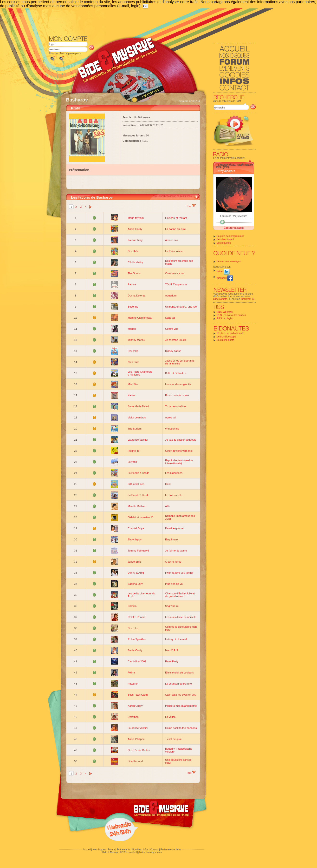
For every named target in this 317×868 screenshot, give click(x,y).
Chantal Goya (136, 528)
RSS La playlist (225, 319)
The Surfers (134, 429)
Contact (154, 850)
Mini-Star (133, 384)
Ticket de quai (173, 739)
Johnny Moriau (136, 340)
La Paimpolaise (174, 251)
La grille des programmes (230, 236)
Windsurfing (172, 429)
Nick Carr (133, 362)
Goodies (137, 850)
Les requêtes (224, 243)
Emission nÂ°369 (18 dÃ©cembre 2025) (234, 166)
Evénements (123, 850)
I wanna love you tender (179, 573)
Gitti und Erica (136, 484)
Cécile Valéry (135, 262)
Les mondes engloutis (178, 384)
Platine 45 (133, 451)
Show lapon (135, 539)
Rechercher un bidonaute (230, 333)
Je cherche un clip (176, 340)
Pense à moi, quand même (181, 706)
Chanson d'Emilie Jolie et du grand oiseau (180, 595)
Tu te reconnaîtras (176, 406)
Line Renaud (135, 761)
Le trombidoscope (226, 337)
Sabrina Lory (135, 584)
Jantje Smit (134, 562)
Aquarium (171, 296)
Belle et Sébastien (176, 373)
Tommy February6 (138, 551)
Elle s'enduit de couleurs (179, 673)
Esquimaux (172, 539)
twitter (223, 272)
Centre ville (172, 329)
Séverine (133, 307)
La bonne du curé (175, 229)
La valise (170, 717)
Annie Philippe (136, 739)
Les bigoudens (174, 473)
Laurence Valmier (138, 440)
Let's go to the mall (176, 639)
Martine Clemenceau (140, 318)
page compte (220, 299)
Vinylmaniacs (226, 171)
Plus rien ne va (174, 584)
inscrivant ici (247, 299)
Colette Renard (136, 617)
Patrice (132, 284)
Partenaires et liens (171, 850)
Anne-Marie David (138, 406)
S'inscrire (53, 53)
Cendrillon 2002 (137, 661)
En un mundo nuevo (177, 395)
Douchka (133, 351)
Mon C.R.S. (172, 650)
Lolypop (132, 462)
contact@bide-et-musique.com (145, 852)
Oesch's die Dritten (139, 750)
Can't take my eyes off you (181, 695)
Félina (131, 673)
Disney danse (173, 351)
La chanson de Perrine (178, 684)
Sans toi (170, 318)
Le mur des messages (229, 261)
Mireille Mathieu (137, 506)
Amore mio (171, 240)
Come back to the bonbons (181, 728)
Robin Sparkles (137, 639)
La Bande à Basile (138, 473)
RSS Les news (225, 312)
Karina (131, 395)
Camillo (132, 606)
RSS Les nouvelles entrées (231, 315)
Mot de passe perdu (71, 53)
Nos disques (99, 850)
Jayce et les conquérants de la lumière (180, 362)
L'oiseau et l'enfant (176, 218)
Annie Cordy (135, 229)
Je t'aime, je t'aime (176, 551)
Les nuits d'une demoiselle (181, 617)
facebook (225, 278)
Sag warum (172, 606)
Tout (191, 206)
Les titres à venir (226, 239)
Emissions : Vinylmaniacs (234, 216)
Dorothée (133, 251)
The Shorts (134, 273)
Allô (167, 506)
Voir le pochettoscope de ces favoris (172, 196)
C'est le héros (173, 562)
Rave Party (172, 661)
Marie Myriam (136, 218)
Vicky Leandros (137, 417)
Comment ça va (174, 273)
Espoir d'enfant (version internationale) (179, 462)
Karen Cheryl (135, 240)
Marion (132, 329)
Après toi (170, 417)
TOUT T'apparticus (176, 284)
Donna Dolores (136, 296)
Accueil (87, 850)
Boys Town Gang (138, 695)
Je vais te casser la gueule (181, 440)
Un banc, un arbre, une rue (181, 307)
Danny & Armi (136, 573)
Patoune (133, 684)
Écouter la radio (234, 228)
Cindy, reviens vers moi (179, 451)
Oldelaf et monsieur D (140, 517)
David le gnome (174, 528)
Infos (146, 850)
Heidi (168, 484)
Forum (111, 850)
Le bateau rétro (174, 495)
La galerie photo (226, 340)
